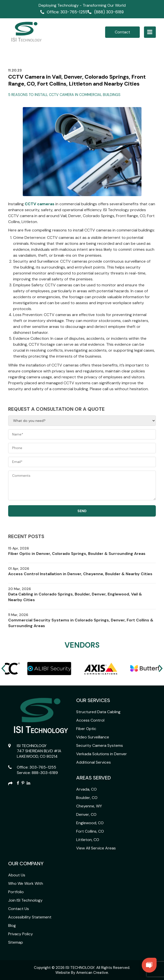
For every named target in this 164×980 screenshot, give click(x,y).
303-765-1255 (43, 767)
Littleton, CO (88, 840)
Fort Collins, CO (90, 831)
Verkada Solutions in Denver (102, 754)
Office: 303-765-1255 (67, 12)
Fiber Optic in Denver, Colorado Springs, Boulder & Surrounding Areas (77, 554)
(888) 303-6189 (109, 12)
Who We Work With (26, 883)
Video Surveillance (93, 737)
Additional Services (94, 762)
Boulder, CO (87, 798)
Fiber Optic (86, 729)
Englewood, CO (90, 823)
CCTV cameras (40, 204)
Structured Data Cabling (98, 712)
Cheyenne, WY (89, 806)
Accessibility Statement (30, 917)
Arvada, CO (86, 789)
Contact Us (19, 909)
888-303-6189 (45, 773)
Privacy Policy (21, 934)
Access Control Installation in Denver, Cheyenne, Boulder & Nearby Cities (80, 574)
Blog (12, 925)
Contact (122, 32)
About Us (17, 875)
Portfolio (16, 892)
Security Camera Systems (100, 745)
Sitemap (16, 942)
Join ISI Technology (25, 900)
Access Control (90, 720)
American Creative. (93, 973)
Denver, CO (86, 814)
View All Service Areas (96, 848)
